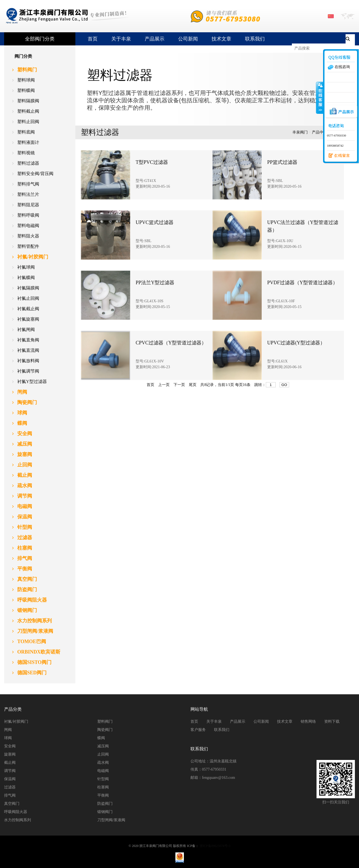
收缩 (320, 98)
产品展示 (155, 39)
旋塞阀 (10, 754)
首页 (93, 39)
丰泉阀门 (300, 132)
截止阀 (10, 763)
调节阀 (10, 771)
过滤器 (10, 787)
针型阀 (103, 779)
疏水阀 (103, 763)
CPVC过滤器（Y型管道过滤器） (171, 343)
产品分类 (13, 709)
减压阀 (103, 746)
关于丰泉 (121, 39)
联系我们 (255, 39)
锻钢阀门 (105, 812)
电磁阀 (103, 771)
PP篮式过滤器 (282, 162)
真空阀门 (12, 804)
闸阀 (8, 730)
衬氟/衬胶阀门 (16, 722)
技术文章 (221, 39)
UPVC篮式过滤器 (155, 222)
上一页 (164, 385)
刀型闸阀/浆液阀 (111, 820)
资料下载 (332, 722)
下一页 (179, 385)
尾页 (193, 385)
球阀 (8, 738)
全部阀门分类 (40, 39)
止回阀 (103, 754)
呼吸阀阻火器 (16, 812)
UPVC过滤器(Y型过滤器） (296, 343)
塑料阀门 (105, 722)
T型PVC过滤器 (152, 162)
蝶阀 (101, 738)
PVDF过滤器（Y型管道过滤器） (302, 283)
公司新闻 (188, 39)
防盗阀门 (105, 804)
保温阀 (10, 779)
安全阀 (10, 746)
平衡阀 (103, 795)
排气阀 (10, 795)
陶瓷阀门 (105, 730)
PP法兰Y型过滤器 (155, 283)
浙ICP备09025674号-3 (215, 846)
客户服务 (198, 730)
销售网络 (308, 722)
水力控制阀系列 (18, 820)
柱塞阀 (103, 787)
